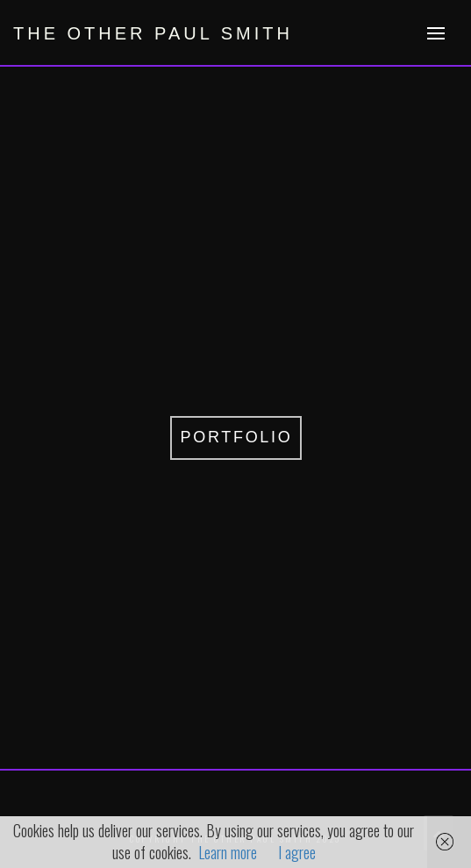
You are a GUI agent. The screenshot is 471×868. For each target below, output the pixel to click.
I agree (297, 852)
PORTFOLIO (237, 437)
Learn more (228, 852)
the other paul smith (153, 33)
